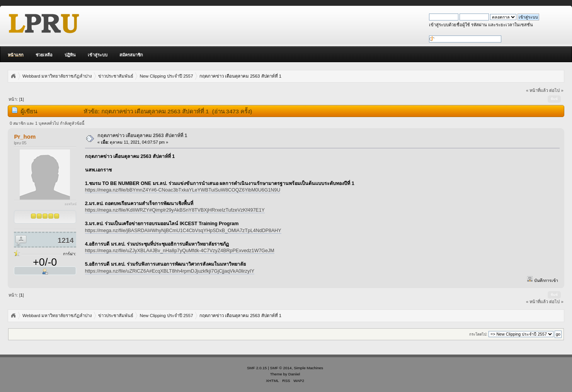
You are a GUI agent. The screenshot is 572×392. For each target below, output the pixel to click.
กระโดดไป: (478, 334)
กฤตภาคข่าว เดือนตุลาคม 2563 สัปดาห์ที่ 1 (142, 136)
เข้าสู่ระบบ (98, 55)
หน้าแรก (16, 55)
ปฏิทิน (70, 55)
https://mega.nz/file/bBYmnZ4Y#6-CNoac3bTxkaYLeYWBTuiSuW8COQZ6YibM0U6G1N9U (183, 190)
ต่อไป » (556, 90)
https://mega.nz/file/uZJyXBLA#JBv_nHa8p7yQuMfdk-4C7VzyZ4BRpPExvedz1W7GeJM (180, 251)
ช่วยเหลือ (44, 55)
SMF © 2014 (281, 368)
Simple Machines (308, 368)
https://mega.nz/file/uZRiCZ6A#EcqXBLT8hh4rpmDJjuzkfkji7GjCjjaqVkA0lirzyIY (170, 271)
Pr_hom (25, 137)
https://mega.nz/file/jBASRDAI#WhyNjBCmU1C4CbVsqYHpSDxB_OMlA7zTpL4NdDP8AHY (183, 231)
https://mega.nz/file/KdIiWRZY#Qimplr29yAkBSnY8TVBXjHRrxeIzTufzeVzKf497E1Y (175, 210)
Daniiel (294, 374)
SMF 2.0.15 (257, 368)
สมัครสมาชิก (131, 55)
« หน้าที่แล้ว (537, 90)
